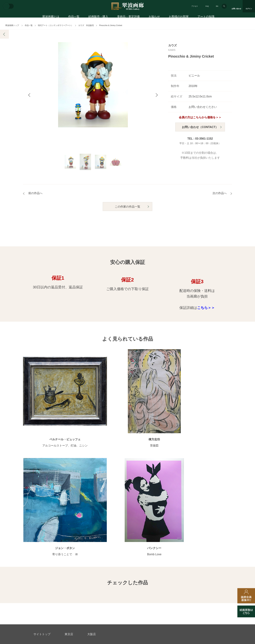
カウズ (172, 45)
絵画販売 (39, 515)
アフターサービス (76, 570)
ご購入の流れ (41, 539)
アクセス (195, 6)
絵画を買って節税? (210, 550)
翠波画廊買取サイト (210, 587)
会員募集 (38, 550)
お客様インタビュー (210, 522)
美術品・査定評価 (128, 17)
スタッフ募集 (99, 587)
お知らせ (154, 17)
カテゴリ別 (93, 527)
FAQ (207, 6)
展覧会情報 (134, 522)
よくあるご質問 (42, 544)
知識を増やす (208, 538)
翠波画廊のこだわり (170, 522)
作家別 (90, 522)
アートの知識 (206, 17)
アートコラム (207, 544)
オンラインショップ (98, 544)
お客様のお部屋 (179, 17)
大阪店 (92, 501)
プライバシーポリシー (151, 587)
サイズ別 (92, 539)
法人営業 (123, 587)
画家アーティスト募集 (67, 587)
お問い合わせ (42, 570)
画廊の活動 (134, 527)
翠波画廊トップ (12, 25)
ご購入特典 (40, 533)
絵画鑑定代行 (110, 570)
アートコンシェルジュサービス (51, 522)
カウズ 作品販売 (86, 25)
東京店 (69, 501)
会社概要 (38, 587)
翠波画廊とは (51, 17)
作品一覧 (74, 17)
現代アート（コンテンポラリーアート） (55, 25)
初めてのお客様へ (43, 527)
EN (217, 6)
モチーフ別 (93, 533)
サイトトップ (42, 501)
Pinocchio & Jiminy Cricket (111, 25)
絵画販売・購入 (98, 17)
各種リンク (182, 587)
